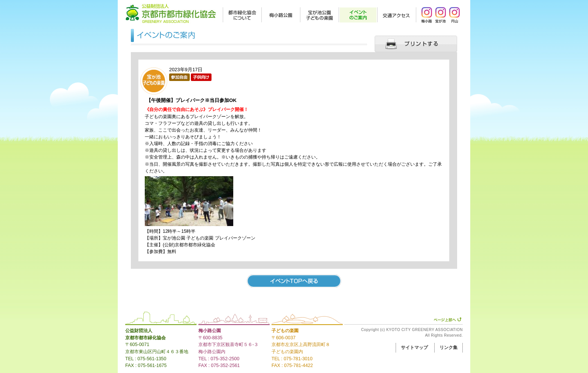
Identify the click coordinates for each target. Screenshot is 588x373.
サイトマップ (414, 348)
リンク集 (448, 348)
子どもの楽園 (285, 331)
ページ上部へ (448, 319)
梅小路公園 (210, 331)
